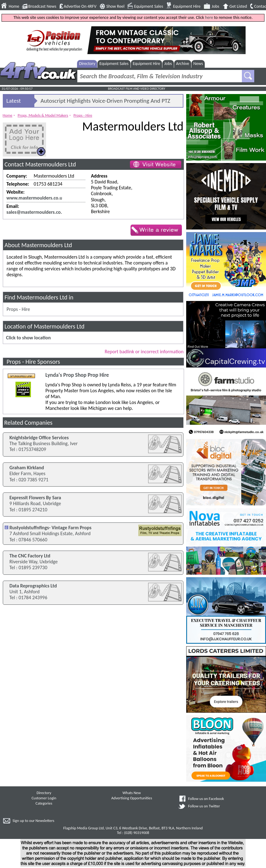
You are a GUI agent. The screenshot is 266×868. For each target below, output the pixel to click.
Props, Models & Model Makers (43, 115)
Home (14, 6)
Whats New (132, 793)
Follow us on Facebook (206, 799)
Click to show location (28, 338)
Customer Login (44, 798)
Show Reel (116, 6)
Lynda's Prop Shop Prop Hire (77, 375)
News (198, 64)
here (209, 17)
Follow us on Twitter (204, 806)
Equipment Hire (187, 6)
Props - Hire (83, 115)
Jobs (215, 6)
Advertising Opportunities (132, 798)
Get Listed (238, 6)
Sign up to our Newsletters (33, 821)
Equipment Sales (149, 6)
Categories (44, 803)
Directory (87, 64)
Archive (182, 64)
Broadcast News (42, 6)
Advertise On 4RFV (80, 6)
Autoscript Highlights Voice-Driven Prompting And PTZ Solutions (105, 102)
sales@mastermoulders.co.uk (37, 212)
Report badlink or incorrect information (144, 352)
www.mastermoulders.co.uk (36, 198)
